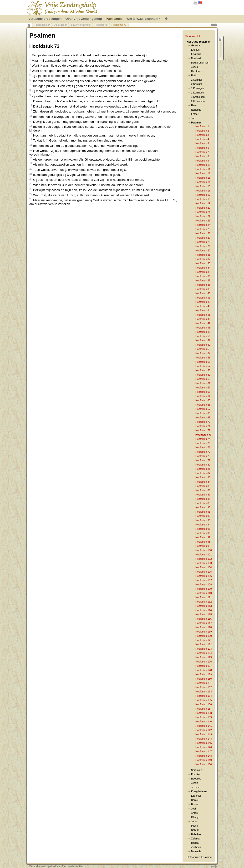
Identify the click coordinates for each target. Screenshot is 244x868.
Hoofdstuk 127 (204, 666)
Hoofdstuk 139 (204, 717)
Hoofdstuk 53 (203, 349)
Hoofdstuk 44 (203, 310)
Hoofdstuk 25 (203, 229)
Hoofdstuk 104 (204, 567)
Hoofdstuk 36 (203, 276)
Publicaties (41, 25)
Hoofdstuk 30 (203, 250)
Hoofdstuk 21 (203, 212)
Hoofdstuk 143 (204, 734)
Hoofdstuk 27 (203, 238)
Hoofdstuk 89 (203, 503)
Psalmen (99, 25)
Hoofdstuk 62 (203, 387)
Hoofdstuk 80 (203, 465)
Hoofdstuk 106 (204, 576)
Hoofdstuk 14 (203, 182)
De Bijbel (59, 25)
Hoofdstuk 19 (203, 203)
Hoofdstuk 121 (204, 640)
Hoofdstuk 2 (202, 131)
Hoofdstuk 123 (204, 649)
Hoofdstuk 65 (203, 400)
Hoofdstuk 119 (204, 632)
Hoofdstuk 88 (203, 499)
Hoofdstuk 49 (203, 332)
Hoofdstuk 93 (203, 520)
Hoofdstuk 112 (204, 602)
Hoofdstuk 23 (203, 221)
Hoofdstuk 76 (203, 447)
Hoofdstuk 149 (204, 760)
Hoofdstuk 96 (203, 533)
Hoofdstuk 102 (204, 559)
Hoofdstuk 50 (203, 336)
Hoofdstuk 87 (203, 495)
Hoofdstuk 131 (204, 683)
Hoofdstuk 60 (203, 379)
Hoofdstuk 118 (204, 627)
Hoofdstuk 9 (202, 161)
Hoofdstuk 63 (203, 392)
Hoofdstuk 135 (204, 700)
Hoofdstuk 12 (203, 173)
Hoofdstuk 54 (203, 353)
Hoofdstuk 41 (203, 298)
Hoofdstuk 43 (203, 306)
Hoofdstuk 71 (203, 426)
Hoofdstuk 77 (203, 452)
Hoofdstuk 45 (203, 315)
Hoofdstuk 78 (203, 456)
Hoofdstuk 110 (204, 593)
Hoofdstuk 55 (203, 358)
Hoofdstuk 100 (204, 550)
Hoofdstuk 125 (204, 657)
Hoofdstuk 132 (204, 687)
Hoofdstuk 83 (203, 477)
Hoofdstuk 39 (203, 289)
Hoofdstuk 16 (203, 191)
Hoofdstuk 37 (203, 280)
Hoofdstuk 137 (204, 709)
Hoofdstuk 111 (204, 597)
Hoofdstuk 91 (203, 512)
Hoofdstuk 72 (203, 430)
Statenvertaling (79, 25)
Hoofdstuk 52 (203, 345)
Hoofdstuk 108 (204, 584)
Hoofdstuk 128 (204, 670)
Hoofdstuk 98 (203, 542)
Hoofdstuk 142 (204, 730)
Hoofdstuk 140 (204, 721)
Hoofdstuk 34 (203, 268)
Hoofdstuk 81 (203, 469)
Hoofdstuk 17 (203, 195)
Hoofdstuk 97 (203, 537)
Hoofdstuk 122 (204, 644)
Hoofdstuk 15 (203, 186)
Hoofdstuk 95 (203, 529)
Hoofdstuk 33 (203, 263)
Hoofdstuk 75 (203, 443)
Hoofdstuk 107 (204, 580)
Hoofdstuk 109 (204, 589)
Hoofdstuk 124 (204, 653)
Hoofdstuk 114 (204, 610)
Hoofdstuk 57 (203, 366)
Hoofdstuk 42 (203, 302)
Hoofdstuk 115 (204, 614)
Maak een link (193, 36)
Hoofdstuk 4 (202, 139)
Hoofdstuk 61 (203, 383)
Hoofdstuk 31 (203, 255)
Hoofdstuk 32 (203, 259)
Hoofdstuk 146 (204, 747)
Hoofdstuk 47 (203, 323)
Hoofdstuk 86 (203, 490)
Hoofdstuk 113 (204, 606)
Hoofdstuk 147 (204, 751)
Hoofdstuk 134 (204, 696)
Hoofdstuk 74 (203, 439)
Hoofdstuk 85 (203, 486)
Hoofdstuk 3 (202, 135)
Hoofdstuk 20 (203, 208)
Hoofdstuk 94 (203, 525)
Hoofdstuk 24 (203, 225)
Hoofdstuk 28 (203, 242)
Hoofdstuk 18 (203, 199)
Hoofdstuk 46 (203, 319)
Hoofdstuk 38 (203, 285)
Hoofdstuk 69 (203, 417)
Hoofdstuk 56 (203, 362)
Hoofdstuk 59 (203, 375)
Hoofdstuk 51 (203, 340)
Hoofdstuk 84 (203, 482)
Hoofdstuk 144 (204, 739)
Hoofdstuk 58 (203, 370)
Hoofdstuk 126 (204, 662)
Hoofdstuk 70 (203, 422)
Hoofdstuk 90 (203, 507)
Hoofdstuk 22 (203, 216)
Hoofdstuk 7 (202, 152)
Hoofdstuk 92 (203, 516)
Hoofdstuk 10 (203, 165)
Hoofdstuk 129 (204, 674)
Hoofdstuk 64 (203, 396)
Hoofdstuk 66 (203, 405)
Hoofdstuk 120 (204, 636)
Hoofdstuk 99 (203, 546)
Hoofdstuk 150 (204, 764)
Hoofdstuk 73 (203, 435)
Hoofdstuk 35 (203, 272)
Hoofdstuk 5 (202, 143)
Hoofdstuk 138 (204, 713)
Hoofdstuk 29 (203, 246)
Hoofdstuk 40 (203, 293)
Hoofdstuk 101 (204, 554)
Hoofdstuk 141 (204, 726)
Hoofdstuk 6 (202, 148)
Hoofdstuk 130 (204, 679)
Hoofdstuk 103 (204, 563)
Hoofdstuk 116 (204, 619)
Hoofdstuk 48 (203, 328)
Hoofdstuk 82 (203, 473)
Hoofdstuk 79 (203, 460)
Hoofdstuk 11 (203, 169)
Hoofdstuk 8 (202, 156)
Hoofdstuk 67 (203, 409)
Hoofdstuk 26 (203, 233)
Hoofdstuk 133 (204, 691)
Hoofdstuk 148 (204, 756)
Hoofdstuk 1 (202, 126)
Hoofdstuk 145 (204, 743)
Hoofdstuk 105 (204, 572)
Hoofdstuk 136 (204, 704)
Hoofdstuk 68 (203, 413)
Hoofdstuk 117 (204, 623)
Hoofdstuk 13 (203, 178)
